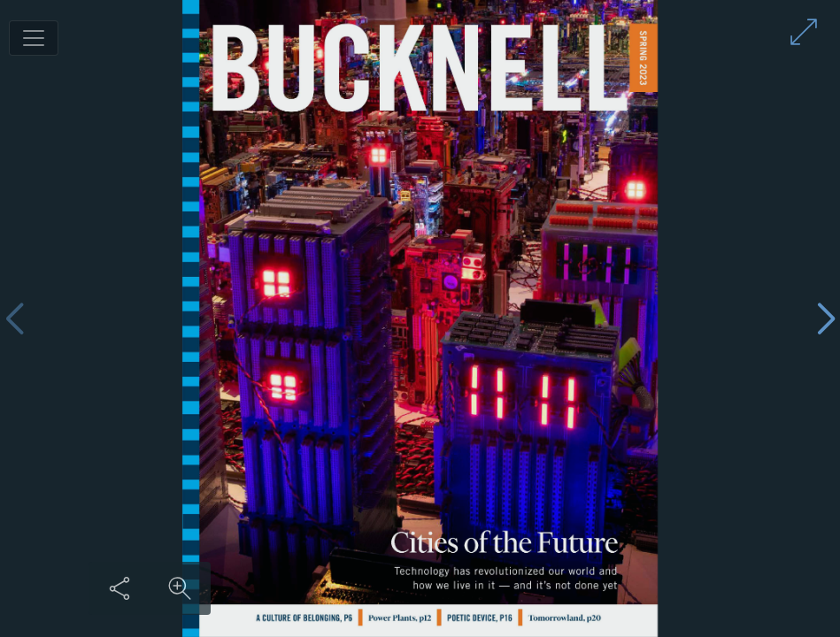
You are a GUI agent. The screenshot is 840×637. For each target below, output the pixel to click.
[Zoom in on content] (180, 588)
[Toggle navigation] (34, 38)
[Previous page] (14, 319)
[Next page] (826, 319)
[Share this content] (119, 588)
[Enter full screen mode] (804, 32)
